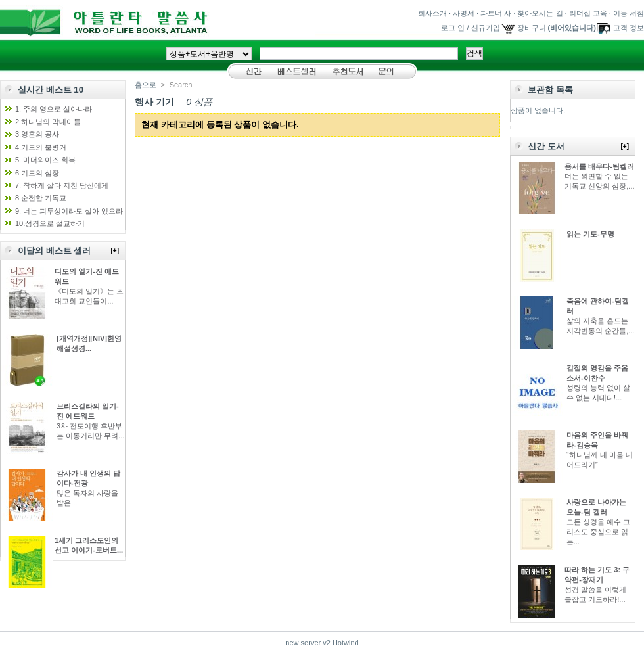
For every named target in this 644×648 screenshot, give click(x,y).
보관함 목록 (550, 90)
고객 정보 (629, 28)
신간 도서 (546, 146)
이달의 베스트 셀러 (54, 251)
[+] (115, 251)
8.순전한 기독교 (41, 198)
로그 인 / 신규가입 (470, 28)
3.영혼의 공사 (37, 134)
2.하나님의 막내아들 (48, 122)
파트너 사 (496, 13)
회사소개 (432, 13)
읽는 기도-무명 (590, 234)
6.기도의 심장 (37, 173)
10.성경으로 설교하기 (50, 223)
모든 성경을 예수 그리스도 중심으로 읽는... (598, 532)
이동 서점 (629, 13)
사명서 (464, 13)
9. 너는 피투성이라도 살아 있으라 (69, 211)
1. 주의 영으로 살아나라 (54, 109)
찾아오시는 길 (540, 13)
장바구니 (532, 28)
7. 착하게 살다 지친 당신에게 (62, 185)
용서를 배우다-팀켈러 (599, 166)
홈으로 (146, 85)
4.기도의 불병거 (41, 147)
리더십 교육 (588, 13)
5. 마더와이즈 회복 (45, 160)
